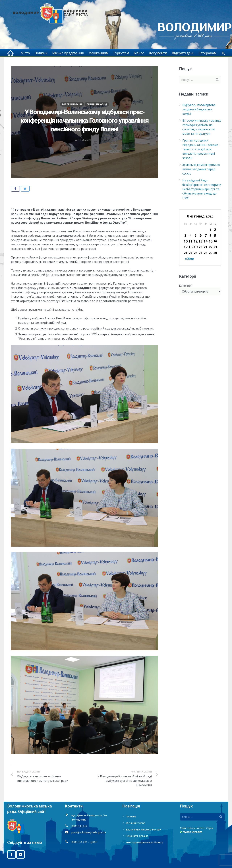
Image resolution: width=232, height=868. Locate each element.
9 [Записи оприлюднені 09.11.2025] (215, 235)
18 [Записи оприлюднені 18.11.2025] (190, 247)
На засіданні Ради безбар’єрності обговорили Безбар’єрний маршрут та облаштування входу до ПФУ (202, 189)
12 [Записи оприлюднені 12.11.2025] (196, 241)
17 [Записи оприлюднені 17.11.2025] (186, 247)
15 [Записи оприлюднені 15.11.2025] (211, 241)
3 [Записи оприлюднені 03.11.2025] (186, 235)
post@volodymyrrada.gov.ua (89, 832)
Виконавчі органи (137, 836)
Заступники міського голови (143, 829)
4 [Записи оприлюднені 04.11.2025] (191, 235)
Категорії (186, 286)
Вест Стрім (206, 828)
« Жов (189, 259)
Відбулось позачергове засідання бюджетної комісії (199, 109)
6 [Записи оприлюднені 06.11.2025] (201, 235)
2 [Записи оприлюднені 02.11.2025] (215, 230)
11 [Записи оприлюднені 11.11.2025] (190, 241)
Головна (131, 816)
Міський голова (135, 823)
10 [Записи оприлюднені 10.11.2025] (186, 241)
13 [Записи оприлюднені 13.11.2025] (200, 241)
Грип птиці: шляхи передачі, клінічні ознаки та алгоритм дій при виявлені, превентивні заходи (200, 149)
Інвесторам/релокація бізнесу (144, 842)
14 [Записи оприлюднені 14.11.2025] (206, 241)
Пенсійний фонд (97, 104)
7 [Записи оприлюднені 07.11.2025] (206, 235)
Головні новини (72, 104)
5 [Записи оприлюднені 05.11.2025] (195, 235)
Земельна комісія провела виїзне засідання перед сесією (201, 169)
